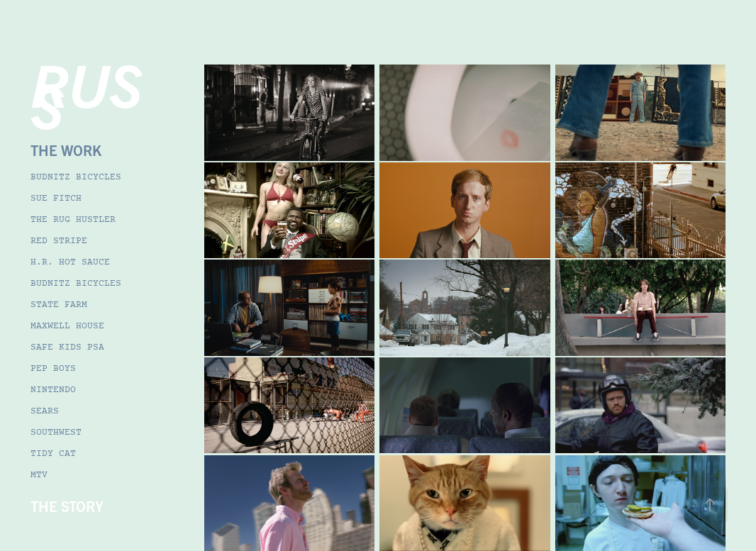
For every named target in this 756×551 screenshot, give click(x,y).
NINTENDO (53, 390)
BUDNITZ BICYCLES (76, 177)
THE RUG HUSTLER (73, 220)
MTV (39, 475)
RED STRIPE (59, 241)
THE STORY (67, 506)
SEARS (45, 411)
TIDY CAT (53, 454)
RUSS (87, 93)
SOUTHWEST (56, 433)
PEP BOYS (53, 369)
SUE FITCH (56, 199)
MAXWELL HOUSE (67, 326)
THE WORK (66, 150)
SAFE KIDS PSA (67, 347)
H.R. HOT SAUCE (70, 262)
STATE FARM (59, 305)
